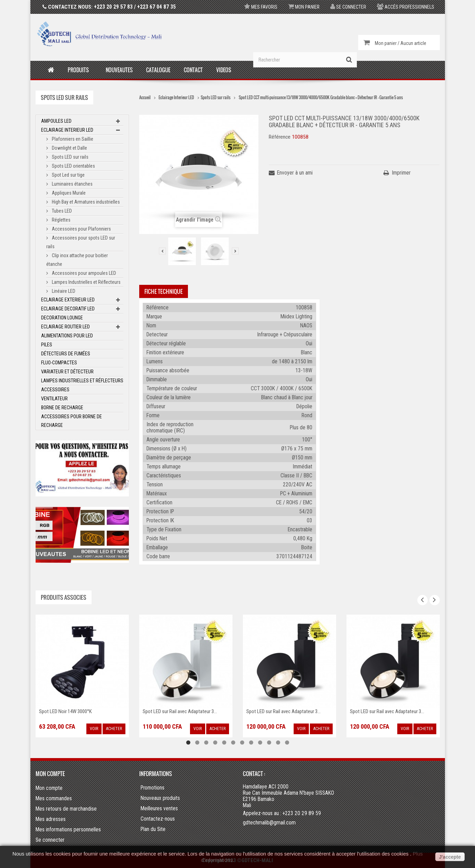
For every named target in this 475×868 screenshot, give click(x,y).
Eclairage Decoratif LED (68, 309)
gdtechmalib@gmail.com (269, 823)
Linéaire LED (63, 291)
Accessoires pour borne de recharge (72, 421)
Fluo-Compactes (59, 363)
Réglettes (61, 220)
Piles (47, 345)
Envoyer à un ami (295, 173)
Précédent (162, 251)
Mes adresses (51, 819)
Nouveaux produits (160, 798)
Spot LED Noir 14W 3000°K (65, 711)
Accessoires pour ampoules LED (83, 273)
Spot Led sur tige (68, 175)
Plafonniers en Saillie (72, 139)
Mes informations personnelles (68, 829)
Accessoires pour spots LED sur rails (81, 242)
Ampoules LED (56, 121)
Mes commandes (54, 798)
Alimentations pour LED (67, 336)
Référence (280, 137)
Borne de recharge (62, 408)
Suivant (235, 251)
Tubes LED (61, 211)
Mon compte (50, 774)
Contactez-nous (158, 819)
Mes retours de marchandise (66, 809)
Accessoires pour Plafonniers (81, 229)
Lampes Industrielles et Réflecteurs (86, 282)
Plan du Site (153, 829)
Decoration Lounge (62, 318)
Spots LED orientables (73, 166)
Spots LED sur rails (70, 157)
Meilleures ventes (159, 809)
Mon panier (304, 7)
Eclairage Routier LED (65, 327)
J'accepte (450, 857)
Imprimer (401, 173)
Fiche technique (164, 291)
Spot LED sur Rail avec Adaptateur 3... (180, 711)
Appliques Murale (68, 193)
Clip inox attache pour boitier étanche (77, 260)
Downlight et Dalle (69, 148)
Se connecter (348, 7)
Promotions (153, 788)
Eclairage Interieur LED (67, 130)
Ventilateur (54, 399)
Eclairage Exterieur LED (68, 300)
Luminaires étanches (72, 184)
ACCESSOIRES (55, 390)
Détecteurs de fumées (66, 354)
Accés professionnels (406, 7)
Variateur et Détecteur (67, 372)
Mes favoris (261, 7)
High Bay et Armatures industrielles (85, 202)
